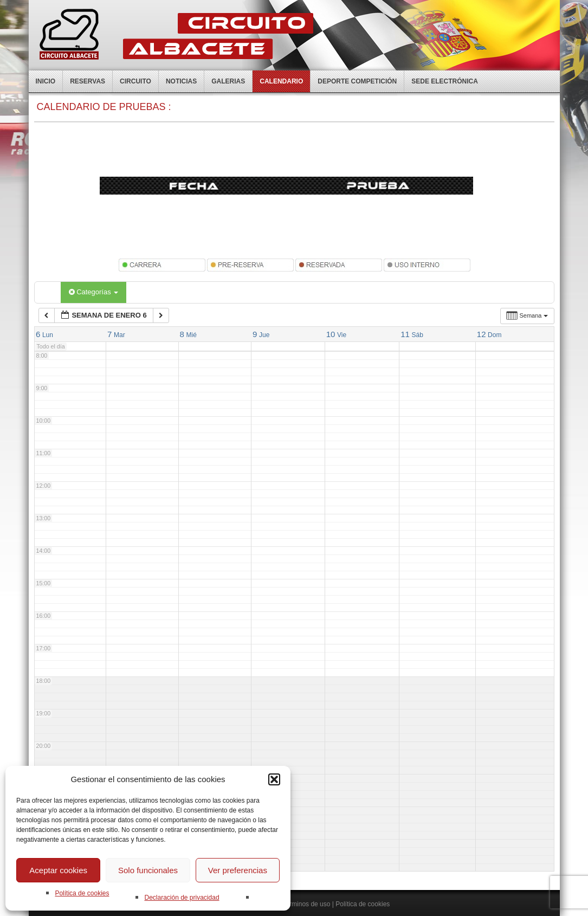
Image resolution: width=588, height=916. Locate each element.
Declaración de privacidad (182, 898)
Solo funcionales (148, 870)
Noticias (181, 81)
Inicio (46, 81)
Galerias (228, 81)
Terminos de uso (306, 904)
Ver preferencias (238, 870)
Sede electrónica (445, 81)
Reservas (88, 81)
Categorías (94, 292)
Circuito (135, 81)
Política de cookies (82, 893)
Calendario (281, 81)
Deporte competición (357, 81)
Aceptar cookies (58, 870)
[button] (274, 779)
